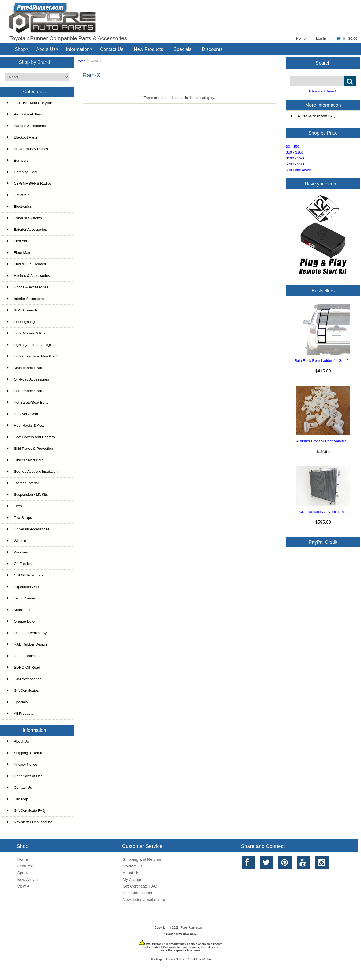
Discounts (212, 49)
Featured (25, 866)
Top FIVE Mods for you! (30, 103)
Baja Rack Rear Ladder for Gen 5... (323, 361)
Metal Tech (19, 610)
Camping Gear (22, 172)
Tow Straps (20, 518)
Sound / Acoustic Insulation (32, 472)
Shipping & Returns (26, 753)
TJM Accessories (24, 679)
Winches (18, 552)
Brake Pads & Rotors (28, 149)
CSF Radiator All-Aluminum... (323, 512)
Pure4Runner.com (192, 927)
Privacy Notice (22, 764)
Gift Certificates (23, 690)
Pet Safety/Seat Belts (28, 402)
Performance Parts (26, 391)
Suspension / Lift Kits (28, 495)
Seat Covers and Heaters (31, 437)
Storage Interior (23, 483)
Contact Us (112, 49)
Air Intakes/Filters (25, 114)
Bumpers (18, 160)
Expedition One (23, 587)
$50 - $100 (294, 152)
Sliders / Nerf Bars (25, 460)
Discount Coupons (139, 893)
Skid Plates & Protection (30, 448)
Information (78, 49)
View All (24, 886)
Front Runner (21, 598)
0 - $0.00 (347, 38)
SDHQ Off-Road (24, 667)
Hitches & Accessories (28, 276)
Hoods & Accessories (28, 287)
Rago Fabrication (24, 656)
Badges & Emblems (26, 126)
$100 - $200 (296, 158)
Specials (183, 49)
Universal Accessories (28, 529)
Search (323, 63)
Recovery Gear (23, 414)
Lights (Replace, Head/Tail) (32, 356)
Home (301, 38)
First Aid (17, 241)
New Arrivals (28, 879)
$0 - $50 (292, 146)
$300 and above (299, 170)
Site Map (18, 799)
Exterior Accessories (27, 230)
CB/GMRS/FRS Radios (29, 183)
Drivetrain (18, 195)
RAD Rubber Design (27, 644)
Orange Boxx (21, 621)
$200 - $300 (296, 164)
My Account (133, 879)
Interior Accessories (26, 299)
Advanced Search (323, 91)
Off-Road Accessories (28, 379)
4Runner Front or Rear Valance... (323, 441)
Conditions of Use (25, 776)
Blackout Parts (22, 137)
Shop (20, 49)
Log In (321, 38)
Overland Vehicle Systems (32, 633)
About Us (46, 49)
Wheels (17, 541)
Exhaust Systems (25, 218)
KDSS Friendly (22, 310)
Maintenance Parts (26, 368)
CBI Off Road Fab (25, 575)
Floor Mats (19, 253)
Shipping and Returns (142, 859)
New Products (149, 49)
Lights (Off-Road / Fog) (29, 345)
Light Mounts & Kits (26, 333)
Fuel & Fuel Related (27, 264)
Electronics (19, 206)
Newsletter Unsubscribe (30, 822)
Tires (15, 506)
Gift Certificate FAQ (26, 811)
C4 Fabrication (22, 564)
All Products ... (22, 713)
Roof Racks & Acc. (26, 425)
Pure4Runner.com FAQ (313, 116)
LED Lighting (21, 322)
